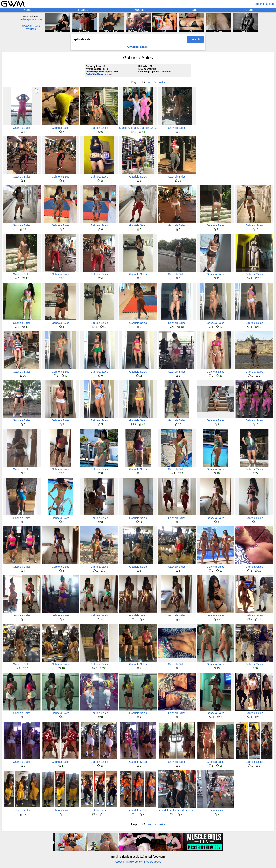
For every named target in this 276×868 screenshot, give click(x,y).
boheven (166, 72)
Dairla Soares (186, 811)
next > (152, 82)
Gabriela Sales (22, 128)
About (118, 862)
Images (83, 10)
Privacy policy (133, 862)
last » (162, 82)
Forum (248, 10)
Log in (259, 4)
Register (270, 4)
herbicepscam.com (31, 19)
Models (140, 10)
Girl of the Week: (95, 74)
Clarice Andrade (129, 128)
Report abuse (153, 862)
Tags (194, 10)
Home (27, 10)
